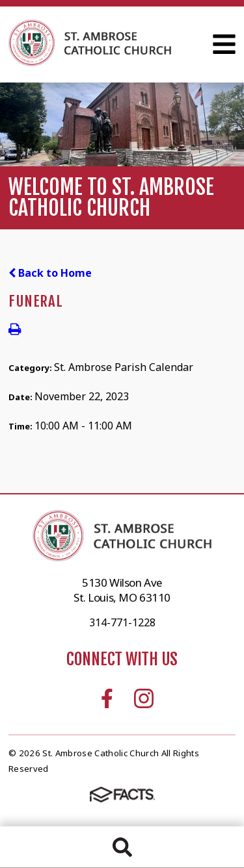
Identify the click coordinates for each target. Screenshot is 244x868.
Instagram (144, 698)
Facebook (107, 698)
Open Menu (224, 44)
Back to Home (50, 273)
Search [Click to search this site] (122, 847)
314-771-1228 (122, 622)
